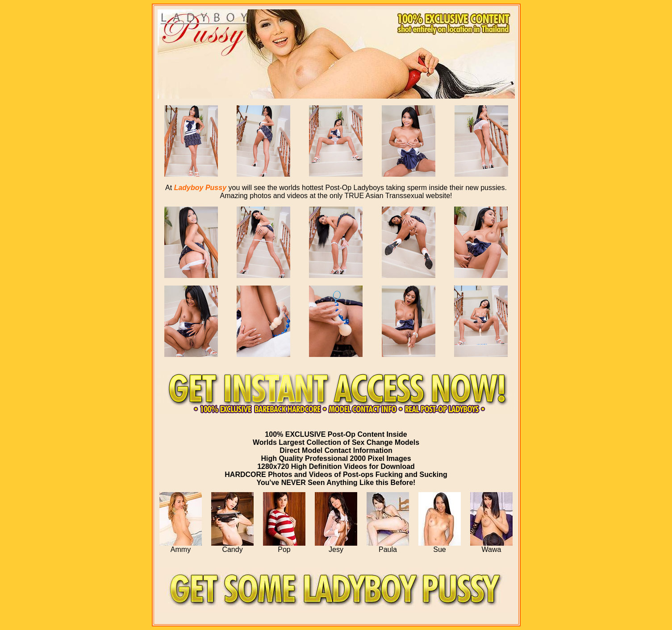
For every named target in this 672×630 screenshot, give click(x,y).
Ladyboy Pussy (200, 188)
